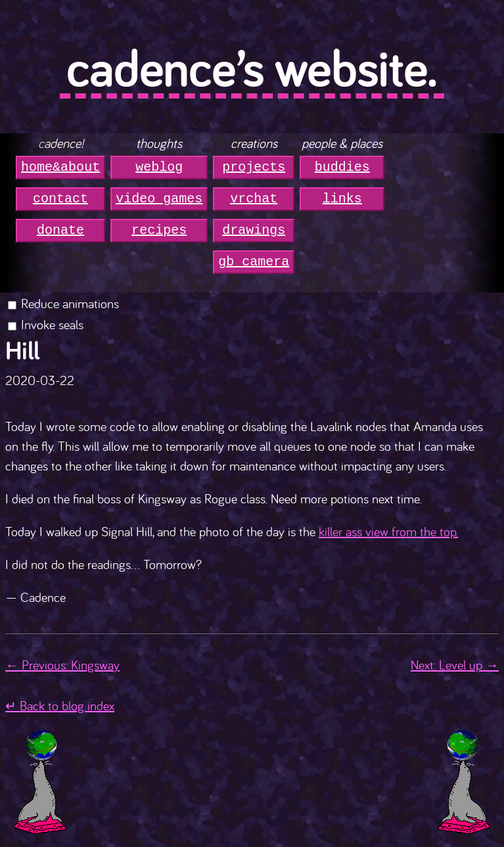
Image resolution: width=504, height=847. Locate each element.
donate (60, 230)
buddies (342, 167)
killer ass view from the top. (388, 531)
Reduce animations (70, 303)
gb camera (254, 262)
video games (159, 199)
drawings (254, 230)
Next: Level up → (455, 665)
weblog (159, 167)
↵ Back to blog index (60, 705)
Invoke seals (52, 324)
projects (254, 167)
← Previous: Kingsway (62, 665)
